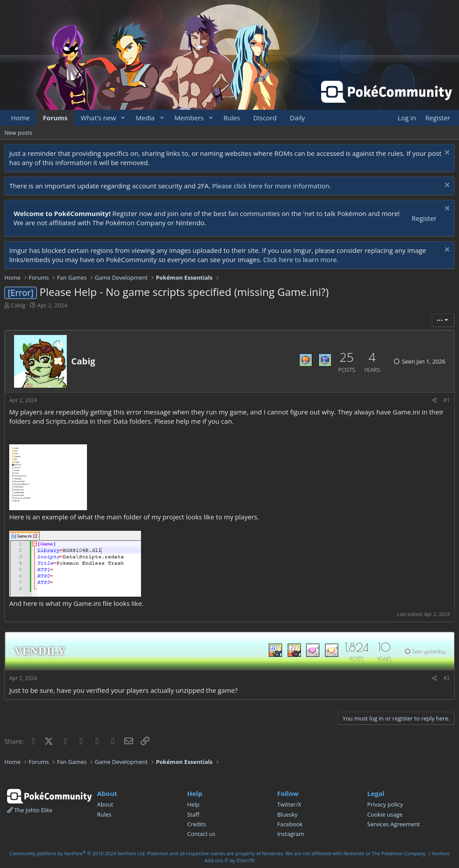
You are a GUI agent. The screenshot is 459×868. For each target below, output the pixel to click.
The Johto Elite (30, 810)
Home (20, 118)
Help (193, 804)
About (105, 804)
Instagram (291, 834)
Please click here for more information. (272, 186)
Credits (197, 824)
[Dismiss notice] (446, 153)
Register (424, 218)
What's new (98, 118)
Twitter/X (289, 804)
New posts (18, 133)
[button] (123, 118)
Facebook (290, 824)
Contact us (201, 834)
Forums (55, 118)
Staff (193, 814)
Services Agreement (394, 824)
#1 (446, 400)
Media (145, 118)
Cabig (18, 305)
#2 (446, 678)
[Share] (435, 401)
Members (189, 118)
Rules (232, 118)
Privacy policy (385, 804)
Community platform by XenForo (78, 853)
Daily (297, 118)
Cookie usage (385, 814)
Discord (265, 118)
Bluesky (287, 814)
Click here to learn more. (301, 259)
